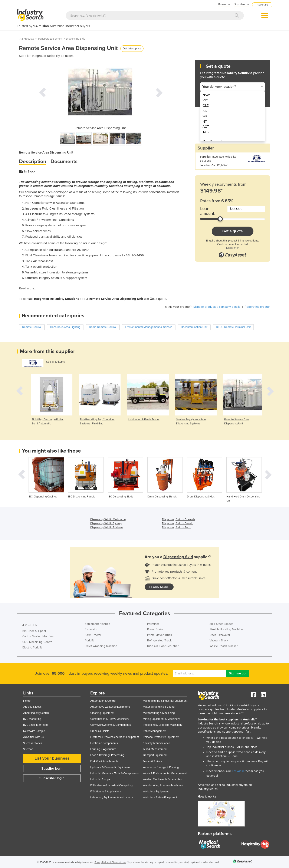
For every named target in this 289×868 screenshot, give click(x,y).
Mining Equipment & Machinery (161, 719)
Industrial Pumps (100, 779)
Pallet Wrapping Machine (101, 646)
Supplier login (52, 769)
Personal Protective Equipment (161, 737)
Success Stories (33, 743)
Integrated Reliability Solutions (53, 56)
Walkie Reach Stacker (224, 646)
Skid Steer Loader (221, 624)
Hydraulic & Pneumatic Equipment (110, 767)
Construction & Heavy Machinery (110, 719)
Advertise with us (33, 737)
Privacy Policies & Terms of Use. (110, 862)
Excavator (91, 629)
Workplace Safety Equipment (160, 798)
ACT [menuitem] (206, 127)
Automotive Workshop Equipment (110, 707)
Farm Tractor (93, 635)
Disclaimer (232, 248)
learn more (159, 587)
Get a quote (233, 231)
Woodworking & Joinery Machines (163, 785)
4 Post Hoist (30, 625)
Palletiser (153, 624)
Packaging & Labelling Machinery (163, 725)
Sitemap (28, 749)
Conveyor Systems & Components (111, 725)
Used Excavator (220, 635)
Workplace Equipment (156, 792)
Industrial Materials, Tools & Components (114, 773)
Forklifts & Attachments (104, 761)
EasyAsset (239, 771)
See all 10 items (55, 362)
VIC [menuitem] (205, 100)
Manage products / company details (217, 307)
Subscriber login (52, 778)
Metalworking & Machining (159, 713)
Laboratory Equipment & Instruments (112, 798)
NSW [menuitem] (206, 95)
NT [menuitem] (205, 122)
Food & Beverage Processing (107, 755)
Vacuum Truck (219, 640)
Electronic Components (104, 743)
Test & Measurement (155, 749)
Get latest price (132, 48)
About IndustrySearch (36, 713)
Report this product (257, 307)
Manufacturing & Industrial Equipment (165, 701)
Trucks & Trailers (152, 761)
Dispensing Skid (76, 39)
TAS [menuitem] (206, 132)
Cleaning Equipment (102, 713)
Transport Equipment (50, 39)
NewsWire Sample (34, 731)
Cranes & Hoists (100, 731)
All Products (27, 39)
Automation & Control (103, 701)
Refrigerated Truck (159, 640)
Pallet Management (155, 731)
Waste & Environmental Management (165, 773)
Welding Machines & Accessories (162, 779)
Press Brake (155, 629)
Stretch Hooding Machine (226, 629)
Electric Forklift (32, 647)
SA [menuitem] (205, 111)
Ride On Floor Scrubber (163, 646)
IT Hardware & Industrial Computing (111, 785)
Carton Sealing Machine (38, 636)
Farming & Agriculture (103, 749)
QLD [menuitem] (206, 106)
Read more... (28, 288)
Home (27, 701)
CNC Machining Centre (37, 642)
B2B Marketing (32, 719)
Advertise (262, 5)
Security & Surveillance (156, 743)
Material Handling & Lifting (159, 707)
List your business (52, 758)
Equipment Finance (97, 624)
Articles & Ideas (32, 707)
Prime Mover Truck (160, 635)
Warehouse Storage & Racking (161, 767)
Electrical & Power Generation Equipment (115, 737)
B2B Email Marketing (36, 725)
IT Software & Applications (106, 792)
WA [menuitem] (205, 116)
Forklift (89, 640)
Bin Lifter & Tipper (34, 631)
